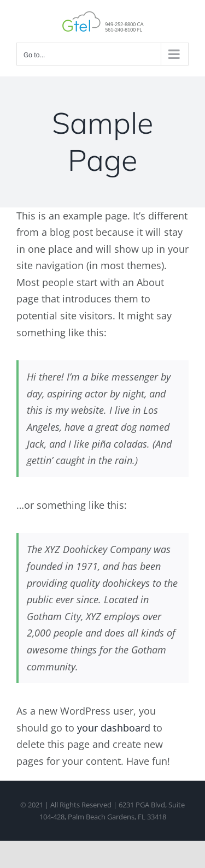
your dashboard (114, 728)
